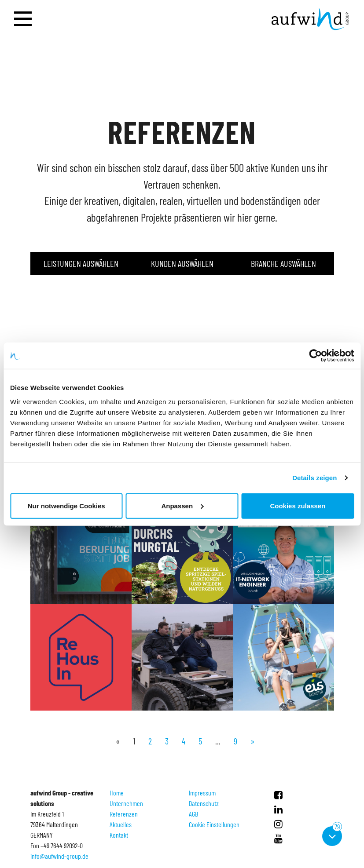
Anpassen (182, 505)
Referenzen (124, 814)
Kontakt (119, 835)
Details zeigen (314, 478)
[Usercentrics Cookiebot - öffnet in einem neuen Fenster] (315, 356)
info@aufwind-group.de (59, 856)
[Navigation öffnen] (23, 19)
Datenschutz (204, 803)
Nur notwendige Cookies (66, 505)
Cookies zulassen (298, 505)
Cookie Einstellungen (214, 824)
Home (117, 793)
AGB (193, 814)
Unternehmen (126, 803)
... (218, 741)
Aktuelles (121, 824)
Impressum (202, 793)
